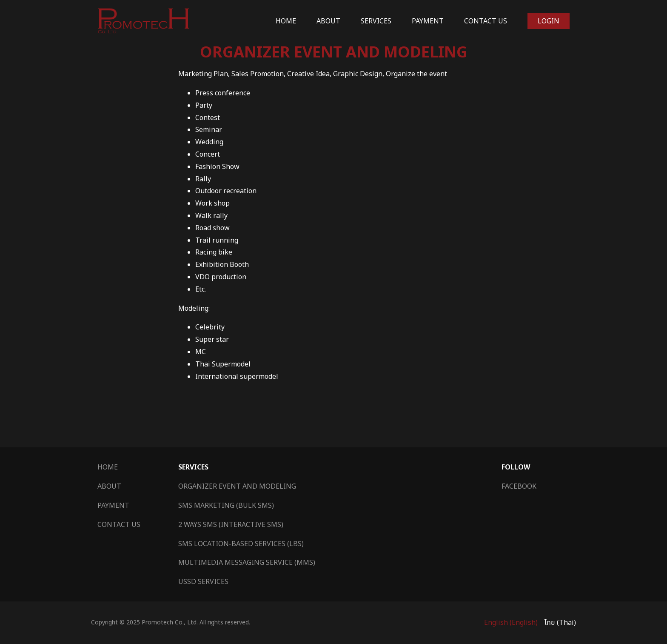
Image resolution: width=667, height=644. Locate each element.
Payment (428, 21)
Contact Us (486, 21)
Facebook (519, 486)
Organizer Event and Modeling (237, 486)
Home (286, 21)
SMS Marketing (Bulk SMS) (226, 505)
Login (549, 21)
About (328, 21)
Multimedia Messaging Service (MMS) (247, 562)
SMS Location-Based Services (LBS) (241, 544)
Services (376, 21)
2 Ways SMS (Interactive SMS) (231, 524)
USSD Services (203, 581)
